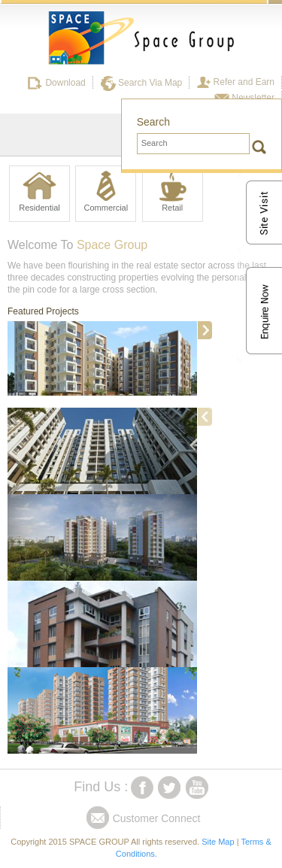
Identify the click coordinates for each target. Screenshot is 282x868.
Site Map (218, 842)
